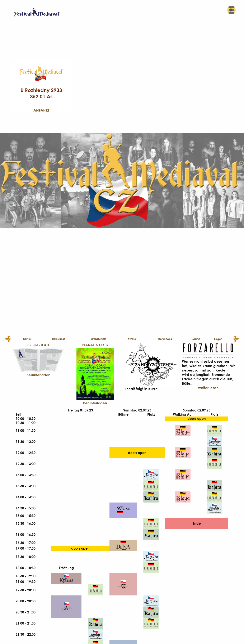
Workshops (165, 339)
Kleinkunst (58, 339)
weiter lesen (208, 388)
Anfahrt (41, 110)
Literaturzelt (98, 339)
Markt (196, 339)
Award (132, 339)
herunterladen (38, 375)
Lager (218, 339)
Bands (27, 339)
